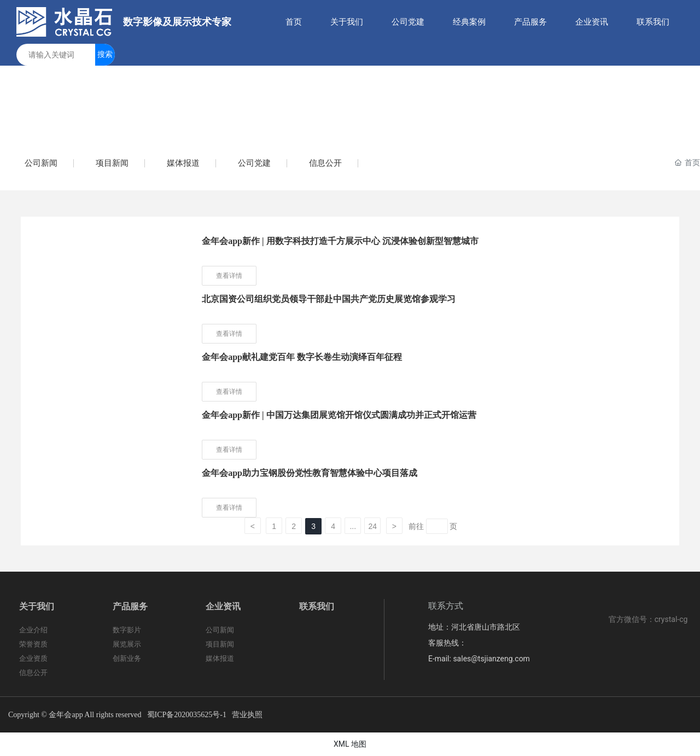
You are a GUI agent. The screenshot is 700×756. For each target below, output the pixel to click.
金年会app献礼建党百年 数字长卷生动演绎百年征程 (302, 357)
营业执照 (247, 714)
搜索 (105, 54)
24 (372, 526)
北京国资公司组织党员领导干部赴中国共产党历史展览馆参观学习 (329, 299)
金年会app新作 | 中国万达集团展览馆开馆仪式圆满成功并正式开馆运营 (339, 415)
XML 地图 (350, 744)
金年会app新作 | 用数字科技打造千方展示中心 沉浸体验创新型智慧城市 (340, 241)
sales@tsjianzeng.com (491, 659)
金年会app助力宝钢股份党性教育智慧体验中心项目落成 (310, 473)
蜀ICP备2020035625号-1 (187, 715)
